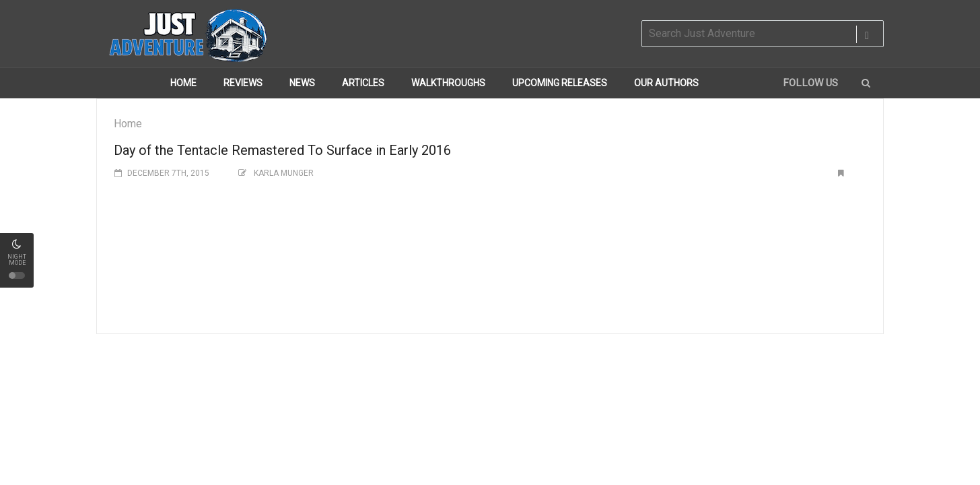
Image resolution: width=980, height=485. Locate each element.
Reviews (243, 83)
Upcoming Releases (560, 83)
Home (183, 83)
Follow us (810, 83)
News (302, 83)
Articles (363, 83)
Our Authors (666, 83)
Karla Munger (284, 173)
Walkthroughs (448, 83)
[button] (866, 83)
